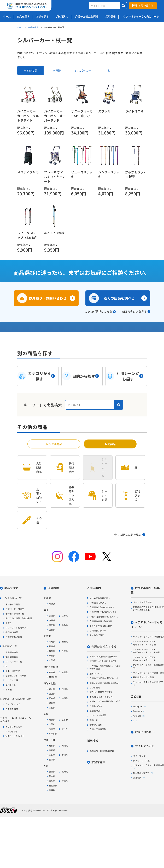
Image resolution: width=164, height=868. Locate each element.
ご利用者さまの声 (98, 631)
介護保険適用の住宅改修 (101, 621)
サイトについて (145, 746)
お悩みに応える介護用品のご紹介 (105, 702)
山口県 (52, 755)
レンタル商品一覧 (12, 598)
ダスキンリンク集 (141, 761)
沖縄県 (52, 790)
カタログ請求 (12, 709)
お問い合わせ (146, 6)
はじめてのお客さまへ (100, 598)
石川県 (65, 689)
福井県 (52, 694)
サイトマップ (139, 756)
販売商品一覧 (10, 646)
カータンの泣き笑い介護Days (103, 657)
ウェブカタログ (13, 704)
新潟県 (52, 656)
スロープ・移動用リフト (17, 628)
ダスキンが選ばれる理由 (101, 626)
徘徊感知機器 (12, 632)
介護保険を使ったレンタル (102, 607)
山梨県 (52, 660)
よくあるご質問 (97, 635)
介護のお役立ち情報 (104, 647)
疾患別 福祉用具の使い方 (101, 697)
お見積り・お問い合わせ (48, 298)
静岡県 (65, 698)
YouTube (137, 716)
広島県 (52, 750)
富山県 (52, 689)
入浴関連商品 (12, 653)
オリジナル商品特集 (142, 603)
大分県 (52, 781)
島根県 (52, 746)
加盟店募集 (98, 762)
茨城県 (52, 642)
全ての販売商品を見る (128, 535)
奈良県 (65, 729)
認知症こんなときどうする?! (103, 661)
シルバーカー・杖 (14, 662)
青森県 (52, 616)
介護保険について (98, 603)
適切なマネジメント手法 (144, 643)
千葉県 (65, 672)
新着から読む (96, 725)
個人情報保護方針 (141, 773)
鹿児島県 (53, 786)
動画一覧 (94, 720)
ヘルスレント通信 (98, 715)
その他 (9, 690)
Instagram (138, 707)
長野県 (65, 651)
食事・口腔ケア (13, 671)
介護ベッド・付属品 (15, 609)
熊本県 (52, 776)
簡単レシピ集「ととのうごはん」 (105, 683)
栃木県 (65, 642)
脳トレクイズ (96, 674)
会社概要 (137, 778)
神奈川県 (53, 677)
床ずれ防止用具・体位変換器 (19, 619)
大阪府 (52, 724)
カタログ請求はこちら (98, 311)
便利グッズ (11, 685)
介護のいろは (96, 706)
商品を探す (34, 27)
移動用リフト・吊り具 (16, 676)
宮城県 (52, 621)
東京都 (52, 672)
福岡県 (52, 772)
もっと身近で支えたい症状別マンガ (149, 684)
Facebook (138, 711)
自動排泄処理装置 (14, 637)
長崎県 (65, 772)
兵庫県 (52, 729)
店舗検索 (53, 588)
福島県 (52, 630)
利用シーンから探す (15, 736)
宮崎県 (65, 781)
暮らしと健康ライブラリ (101, 692)
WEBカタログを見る (134, 311)
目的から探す (12, 732)
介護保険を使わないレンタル (103, 612)
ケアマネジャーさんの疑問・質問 (149, 673)
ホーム (20, 27)
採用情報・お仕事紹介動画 (102, 751)
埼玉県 (52, 647)
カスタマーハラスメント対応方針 (149, 765)
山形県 (65, 625)
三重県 (52, 708)
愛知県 (52, 703)
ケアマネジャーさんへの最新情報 (149, 637)
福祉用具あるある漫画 (143, 677)
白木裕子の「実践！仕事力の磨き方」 (149, 667)
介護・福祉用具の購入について (104, 617)
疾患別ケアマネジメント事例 (147, 651)
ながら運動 (95, 688)
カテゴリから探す (14, 727)
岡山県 (65, 746)
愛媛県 (52, 760)
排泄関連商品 (12, 657)
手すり (9, 623)
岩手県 (65, 616)
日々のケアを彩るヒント (144, 659)
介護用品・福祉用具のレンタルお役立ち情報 (105, 668)
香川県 (65, 755)
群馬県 (52, 651)
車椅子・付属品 (13, 605)
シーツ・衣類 (12, 680)
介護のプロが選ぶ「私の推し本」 (105, 678)
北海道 (52, 604)
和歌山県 (53, 734)
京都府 (65, 720)
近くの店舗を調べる (119, 298)
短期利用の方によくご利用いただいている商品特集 (149, 609)
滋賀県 (52, 720)
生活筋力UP (95, 711)
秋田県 (52, 625)
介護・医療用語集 (98, 729)
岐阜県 (52, 698)
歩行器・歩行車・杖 (15, 614)
